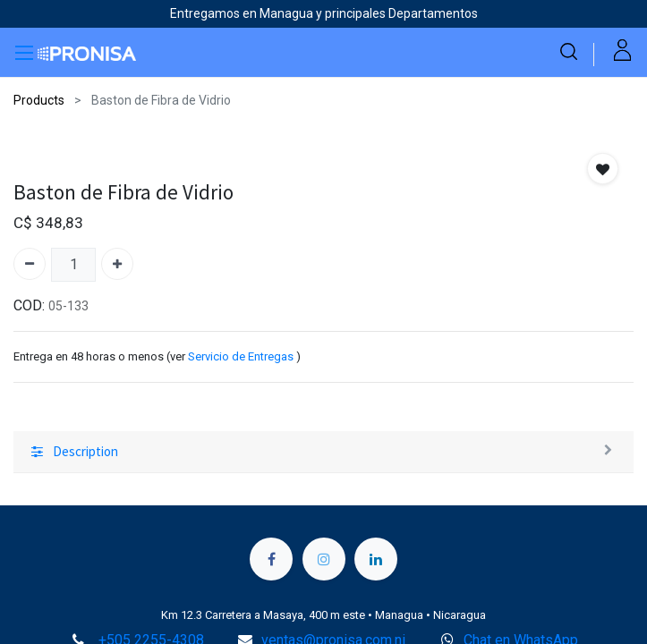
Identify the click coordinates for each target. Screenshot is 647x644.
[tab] (323, 453)
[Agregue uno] (117, 264)
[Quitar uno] (30, 264)
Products (39, 100)
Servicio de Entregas (241, 356)
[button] (603, 169)
